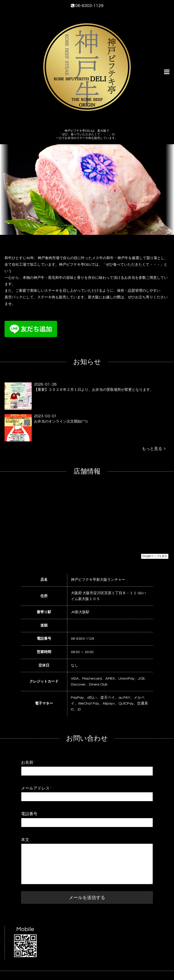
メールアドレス (36, 788)
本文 (25, 840)
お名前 (28, 762)
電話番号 (29, 814)
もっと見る (154, 449)
